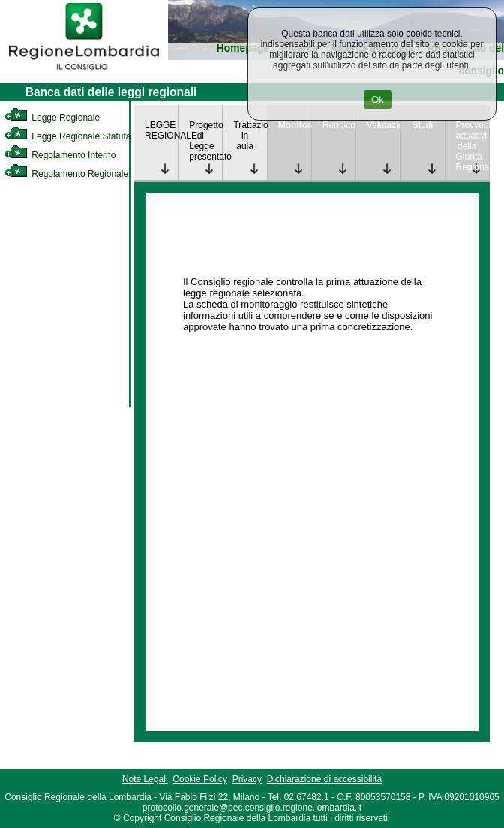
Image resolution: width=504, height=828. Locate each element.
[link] (84, 72)
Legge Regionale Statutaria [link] (73, 136)
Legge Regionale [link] (52, 118)
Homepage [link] (243, 48)
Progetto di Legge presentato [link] (205, 141)
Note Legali (145, 779)
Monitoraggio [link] (295, 125)
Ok (378, 99)
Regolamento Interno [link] (60, 155)
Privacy (247, 779)
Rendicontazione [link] (339, 125)
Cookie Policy (200, 779)
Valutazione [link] (383, 125)
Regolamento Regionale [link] (66, 174)
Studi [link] (423, 125)
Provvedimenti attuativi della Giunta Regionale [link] (472, 146)
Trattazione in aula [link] (250, 136)
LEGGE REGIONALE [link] (161, 130)
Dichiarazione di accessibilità (324, 779)
